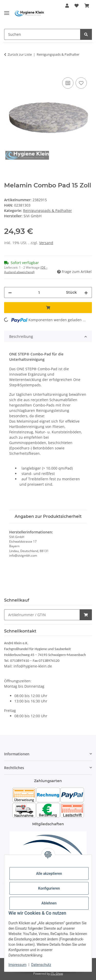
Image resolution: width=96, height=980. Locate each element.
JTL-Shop (57, 973)
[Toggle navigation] (7, 11)
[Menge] (39, 292)
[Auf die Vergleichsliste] (68, 83)
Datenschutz (41, 965)
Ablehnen (49, 903)
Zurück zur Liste (20, 54)
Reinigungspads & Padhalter (47, 211)
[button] (67, 6)
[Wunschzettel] (77, 6)
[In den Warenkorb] (8, 70)
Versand (46, 243)
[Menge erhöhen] (86, 292)
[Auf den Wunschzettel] (81, 83)
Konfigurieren (49, 888)
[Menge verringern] (10, 292)
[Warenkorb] (87, 6)
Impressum (17, 965)
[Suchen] (42, 34)
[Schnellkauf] (42, 615)
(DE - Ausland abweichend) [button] (26, 270)
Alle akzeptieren (49, 874)
